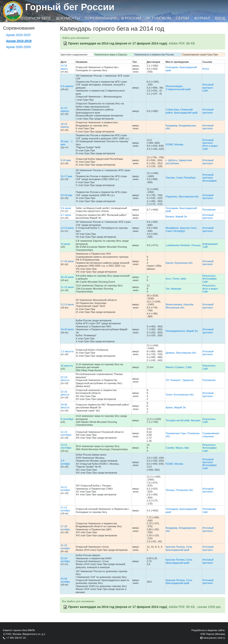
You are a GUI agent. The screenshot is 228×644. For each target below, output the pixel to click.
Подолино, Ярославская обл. (182, 196)
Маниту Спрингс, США (179, 367)
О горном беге (36, 18)
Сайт (205, 91)
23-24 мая (66, 195)
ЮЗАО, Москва (174, 144)
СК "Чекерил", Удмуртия (180, 380)
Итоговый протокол (208, 86)
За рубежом (159, 18)
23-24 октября (65, 560)
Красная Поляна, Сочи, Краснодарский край (179, 548)
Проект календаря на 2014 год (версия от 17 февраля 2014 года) (118, 43)
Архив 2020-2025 (18, 35)
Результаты (209, 276)
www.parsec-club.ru (214, 638)
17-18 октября (65, 528)
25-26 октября (65, 580)
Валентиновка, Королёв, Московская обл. (180, 306)
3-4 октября (65, 462)
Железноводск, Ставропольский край (178, 88)
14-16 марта (64, 67)
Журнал (202, 18)
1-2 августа (67, 351)
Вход (220, 18)
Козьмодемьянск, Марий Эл (182, 331)
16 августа (67, 366)
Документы (68, 18)
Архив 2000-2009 (18, 47)
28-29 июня (67, 277)
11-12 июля (67, 287)
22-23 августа (65, 379)
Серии (182, 18)
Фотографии (210, 181)
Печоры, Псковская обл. (180, 490)
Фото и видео (210, 146)
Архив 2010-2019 (19, 41)
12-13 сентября (66, 433)
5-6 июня (66, 208)
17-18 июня (67, 261)
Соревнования (101, 18)
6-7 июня (66, 215)
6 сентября (67, 419)
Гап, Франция (173, 289)
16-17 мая (66, 176)
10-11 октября (65, 489)
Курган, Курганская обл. (179, 263)
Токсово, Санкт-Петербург (181, 178)
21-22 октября (65, 547)
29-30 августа (65, 406)
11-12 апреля (65, 109)
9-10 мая (66, 160)
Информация (210, 244)
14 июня (65, 244)
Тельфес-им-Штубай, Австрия (183, 420)
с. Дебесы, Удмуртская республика (179, 162)
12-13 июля (67, 304)
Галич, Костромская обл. (180, 395)
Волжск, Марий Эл (176, 217)
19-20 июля (67, 329)
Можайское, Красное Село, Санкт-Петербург (181, 229)
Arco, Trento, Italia (176, 279)
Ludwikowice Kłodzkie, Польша (183, 245)
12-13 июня (67, 228)
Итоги (206, 69)
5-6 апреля (67, 86)
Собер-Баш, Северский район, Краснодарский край (182, 111)
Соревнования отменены (211, 435)
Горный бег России (70, 7)
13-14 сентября (66, 446)
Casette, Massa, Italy (177, 448)
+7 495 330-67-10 (16, 638)
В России (131, 18)
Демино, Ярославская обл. (181, 353)
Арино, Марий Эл (176, 407)
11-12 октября (65, 509)
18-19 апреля (65, 125)
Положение (209, 210)
